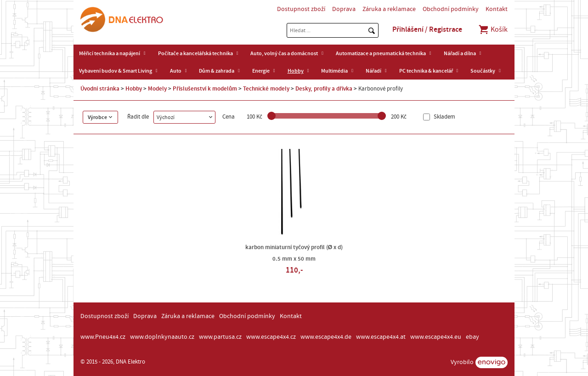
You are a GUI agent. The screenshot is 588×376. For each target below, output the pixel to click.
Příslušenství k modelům (205, 89)
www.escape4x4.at (381, 337)
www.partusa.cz (220, 337)
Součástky (483, 71)
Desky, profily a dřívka (324, 89)
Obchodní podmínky (451, 9)
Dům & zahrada (217, 71)
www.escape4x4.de (326, 337)
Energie (261, 71)
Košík (493, 29)
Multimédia (334, 71)
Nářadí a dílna (460, 53)
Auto (176, 71)
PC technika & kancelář (426, 71)
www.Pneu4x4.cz (103, 337)
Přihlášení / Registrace (427, 29)
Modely (157, 89)
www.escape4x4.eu (436, 337)
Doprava (344, 9)
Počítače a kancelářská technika (195, 53)
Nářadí (373, 71)
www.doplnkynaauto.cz (162, 337)
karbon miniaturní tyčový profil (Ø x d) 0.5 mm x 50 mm (294, 253)
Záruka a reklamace (389, 9)
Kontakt (497, 9)
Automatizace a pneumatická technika (381, 53)
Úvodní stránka (100, 89)
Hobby (296, 71)
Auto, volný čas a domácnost (284, 53)
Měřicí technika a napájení (110, 53)
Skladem (444, 117)
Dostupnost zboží (301, 9)
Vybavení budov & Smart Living (116, 71)
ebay (472, 337)
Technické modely (266, 89)
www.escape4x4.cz (271, 337)
